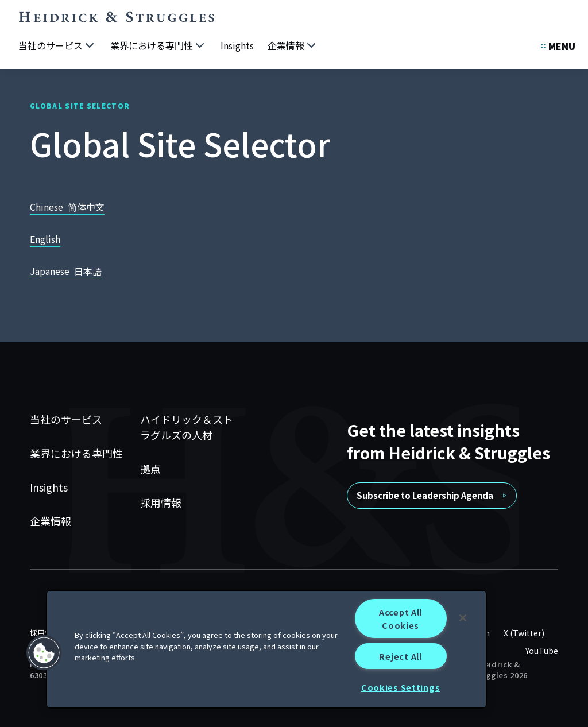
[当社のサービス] (57, 46)
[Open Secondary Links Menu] (558, 46)
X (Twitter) (524, 633)
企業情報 (51, 521)
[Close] (463, 618)
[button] (44, 653)
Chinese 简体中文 (67, 207)
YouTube (542, 651)
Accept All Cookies (401, 618)
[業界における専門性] (158, 46)
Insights (49, 487)
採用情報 (161, 502)
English (45, 239)
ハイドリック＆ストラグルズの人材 (187, 427)
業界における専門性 (76, 453)
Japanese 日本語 (66, 271)
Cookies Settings (401, 687)
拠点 (150, 469)
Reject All (400, 656)
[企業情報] (293, 46)
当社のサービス (66, 419)
